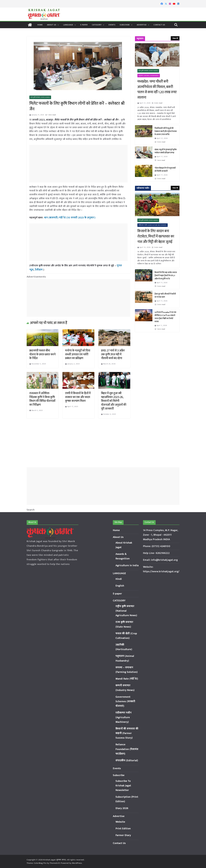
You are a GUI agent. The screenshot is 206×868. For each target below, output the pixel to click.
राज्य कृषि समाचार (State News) (40, 97)
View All (175, 38)
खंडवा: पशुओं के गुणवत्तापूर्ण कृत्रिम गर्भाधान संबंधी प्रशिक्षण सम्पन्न (166, 151)
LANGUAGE (68, 25)
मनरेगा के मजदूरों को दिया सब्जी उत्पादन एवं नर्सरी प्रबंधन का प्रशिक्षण (78, 354)
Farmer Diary (123, 835)
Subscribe (125, 25)
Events (112, 25)
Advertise (142, 25)
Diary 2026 (122, 808)
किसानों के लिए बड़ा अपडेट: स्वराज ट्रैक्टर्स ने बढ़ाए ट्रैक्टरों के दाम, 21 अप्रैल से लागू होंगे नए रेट (166, 276)
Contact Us (159, 25)
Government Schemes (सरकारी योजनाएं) (125, 701)
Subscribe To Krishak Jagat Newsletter (123, 786)
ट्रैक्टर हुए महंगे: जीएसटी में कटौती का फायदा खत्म (165, 295)
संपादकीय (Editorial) (127, 761)
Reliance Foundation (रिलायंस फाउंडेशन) (127, 749)
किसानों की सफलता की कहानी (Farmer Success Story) (127, 733)
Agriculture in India (127, 565)
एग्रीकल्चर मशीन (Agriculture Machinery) (153, 225)
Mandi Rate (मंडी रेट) (127, 679)
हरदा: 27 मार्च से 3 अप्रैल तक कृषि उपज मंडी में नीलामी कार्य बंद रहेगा (113, 354)
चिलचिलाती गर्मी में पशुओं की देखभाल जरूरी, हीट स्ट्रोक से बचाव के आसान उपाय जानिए (166, 131)
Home (40, 25)
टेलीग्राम (39, 269)
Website (120, 822)
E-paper (84, 25)
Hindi (119, 579)
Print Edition (123, 829)
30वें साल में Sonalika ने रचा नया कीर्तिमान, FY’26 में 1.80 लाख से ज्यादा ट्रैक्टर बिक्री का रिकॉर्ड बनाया (165, 317)
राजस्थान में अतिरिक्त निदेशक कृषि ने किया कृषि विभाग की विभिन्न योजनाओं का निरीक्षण (42, 398)
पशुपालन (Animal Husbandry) (149, 76)
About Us (52, 25)
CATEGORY (97, 25)
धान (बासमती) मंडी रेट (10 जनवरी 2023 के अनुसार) (68, 218)
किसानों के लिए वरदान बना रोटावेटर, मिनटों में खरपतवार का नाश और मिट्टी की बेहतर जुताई (156, 236)
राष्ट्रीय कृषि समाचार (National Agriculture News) (126, 611)
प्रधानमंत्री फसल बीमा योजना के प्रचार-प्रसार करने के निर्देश (42, 354)
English (120, 586)
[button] (58, 25)
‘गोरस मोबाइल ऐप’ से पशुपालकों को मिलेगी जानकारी (165, 170)
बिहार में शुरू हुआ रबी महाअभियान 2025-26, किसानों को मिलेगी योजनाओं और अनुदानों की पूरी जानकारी (114, 400)
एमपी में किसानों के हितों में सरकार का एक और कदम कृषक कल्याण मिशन (78, 397)
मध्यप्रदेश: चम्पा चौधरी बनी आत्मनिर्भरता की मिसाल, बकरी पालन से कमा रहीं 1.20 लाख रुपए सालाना (157, 90)
